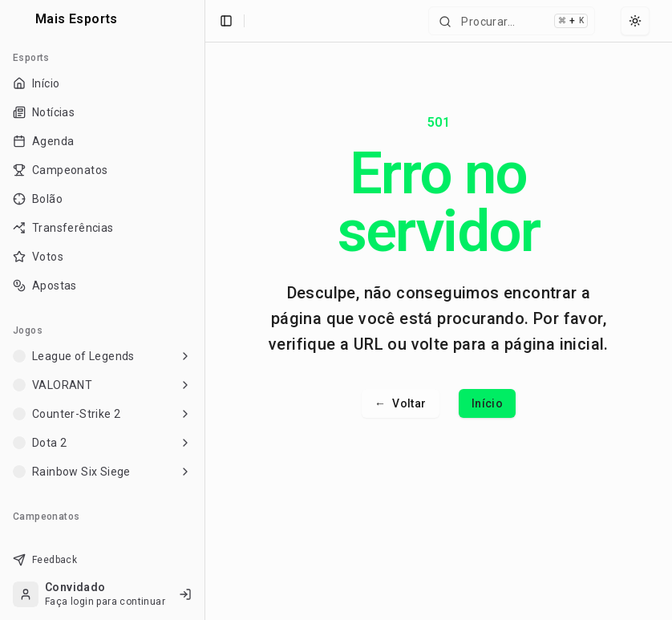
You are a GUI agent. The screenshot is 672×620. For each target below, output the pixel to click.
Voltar (401, 403)
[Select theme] (635, 21)
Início (487, 403)
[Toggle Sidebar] (204, 310)
